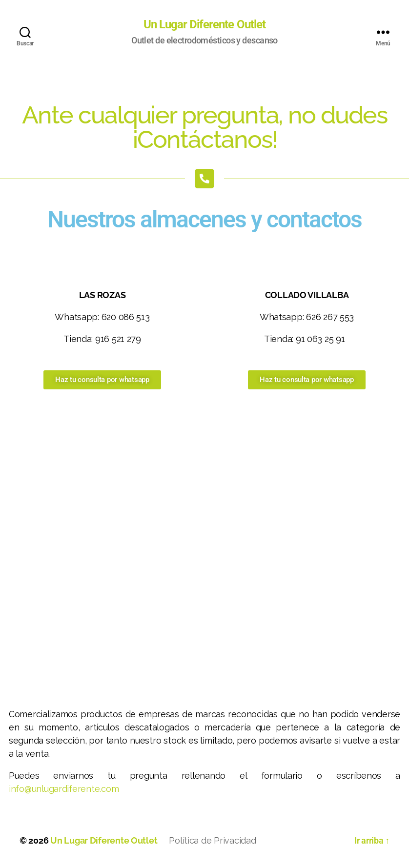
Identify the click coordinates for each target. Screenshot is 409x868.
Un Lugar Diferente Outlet (204, 24)
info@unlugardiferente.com (64, 789)
